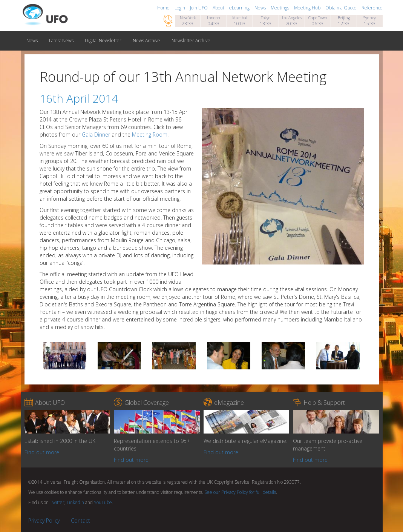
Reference (372, 8)
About (219, 8)
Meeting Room (150, 135)
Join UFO (199, 8)
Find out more (42, 452)
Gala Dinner (96, 135)
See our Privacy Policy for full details (240, 492)
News (261, 8)
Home (164, 8)
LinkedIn (75, 502)
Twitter (57, 502)
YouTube (103, 502)
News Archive (146, 41)
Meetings (280, 8)
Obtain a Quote (342, 8)
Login (180, 8)
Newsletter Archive (191, 41)
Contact (80, 520)
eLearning (240, 8)
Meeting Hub (308, 8)
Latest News (61, 41)
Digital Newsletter (103, 41)
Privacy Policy (44, 520)
